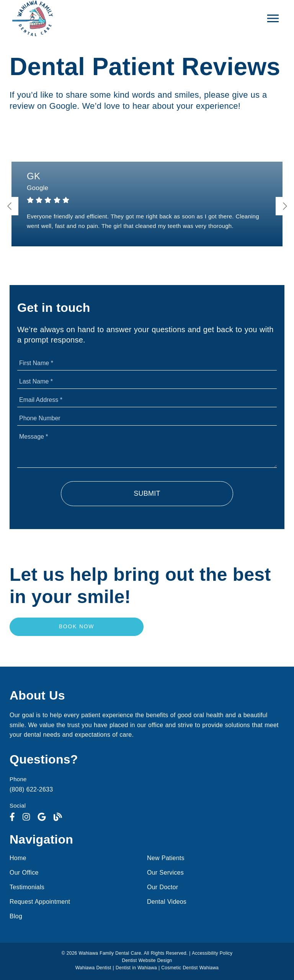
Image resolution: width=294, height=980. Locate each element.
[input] (147, 363)
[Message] (147, 449)
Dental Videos (167, 902)
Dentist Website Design (147, 960)
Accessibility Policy (212, 953)
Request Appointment (40, 902)
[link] (12, 817)
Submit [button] (147, 493)
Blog (16, 916)
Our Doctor (163, 887)
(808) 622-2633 (31, 789)
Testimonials (27, 887)
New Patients (166, 858)
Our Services (165, 873)
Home (18, 858)
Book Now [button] (77, 626)
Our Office (24, 873)
